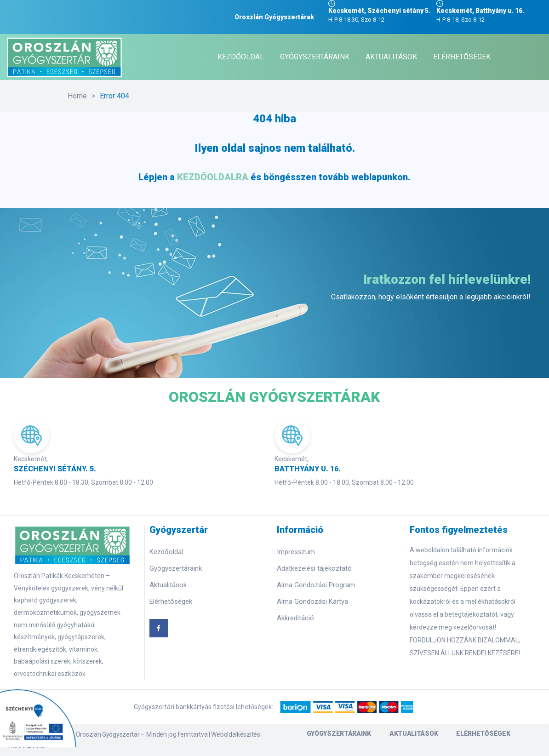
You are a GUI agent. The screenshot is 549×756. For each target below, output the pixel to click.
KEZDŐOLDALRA (213, 177)
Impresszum (296, 552)
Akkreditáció (295, 618)
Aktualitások (168, 585)
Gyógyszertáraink (176, 568)
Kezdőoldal (166, 552)
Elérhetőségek (171, 601)
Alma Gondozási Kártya (312, 601)
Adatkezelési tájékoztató (314, 568)
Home (77, 96)
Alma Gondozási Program (316, 585)
